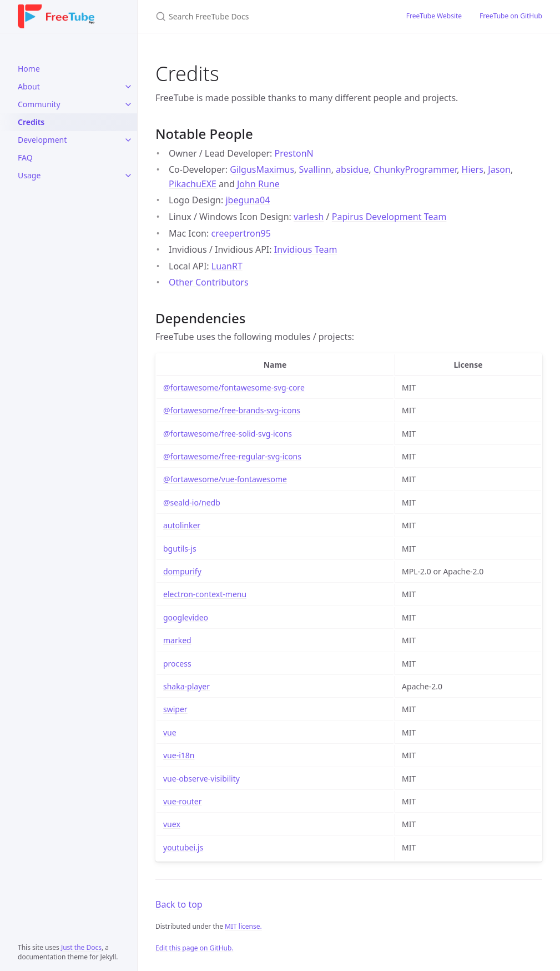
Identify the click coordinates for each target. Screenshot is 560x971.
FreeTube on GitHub (511, 16)
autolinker (182, 525)
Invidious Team (306, 249)
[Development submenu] (128, 140)
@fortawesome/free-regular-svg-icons (232, 456)
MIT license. (243, 926)
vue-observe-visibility (201, 779)
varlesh (309, 217)
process (177, 664)
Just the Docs (81, 947)
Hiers (473, 169)
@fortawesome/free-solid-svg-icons (228, 434)
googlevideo (186, 617)
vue (170, 732)
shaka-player (186, 686)
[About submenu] (128, 87)
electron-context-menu (205, 594)
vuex (172, 824)
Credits (31, 122)
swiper (175, 709)
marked (177, 640)
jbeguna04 (248, 200)
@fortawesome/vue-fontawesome (225, 479)
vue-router (183, 801)
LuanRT (227, 266)
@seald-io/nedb (192, 502)
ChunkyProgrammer (415, 169)
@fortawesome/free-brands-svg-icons (232, 410)
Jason (499, 169)
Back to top (179, 904)
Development (42, 140)
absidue (352, 169)
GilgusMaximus (262, 169)
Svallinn (315, 169)
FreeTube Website (434, 16)
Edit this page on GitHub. (195, 948)
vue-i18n (179, 755)
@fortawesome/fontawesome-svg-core (234, 387)
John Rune (258, 184)
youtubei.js (183, 847)
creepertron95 (241, 233)
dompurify (182, 571)
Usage (29, 175)
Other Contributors (209, 282)
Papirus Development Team (389, 217)
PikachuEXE (193, 184)
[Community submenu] (128, 104)
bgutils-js (180, 549)
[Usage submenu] (128, 176)
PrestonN (294, 153)
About (29, 86)
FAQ (25, 157)
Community (39, 104)
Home (29, 69)
